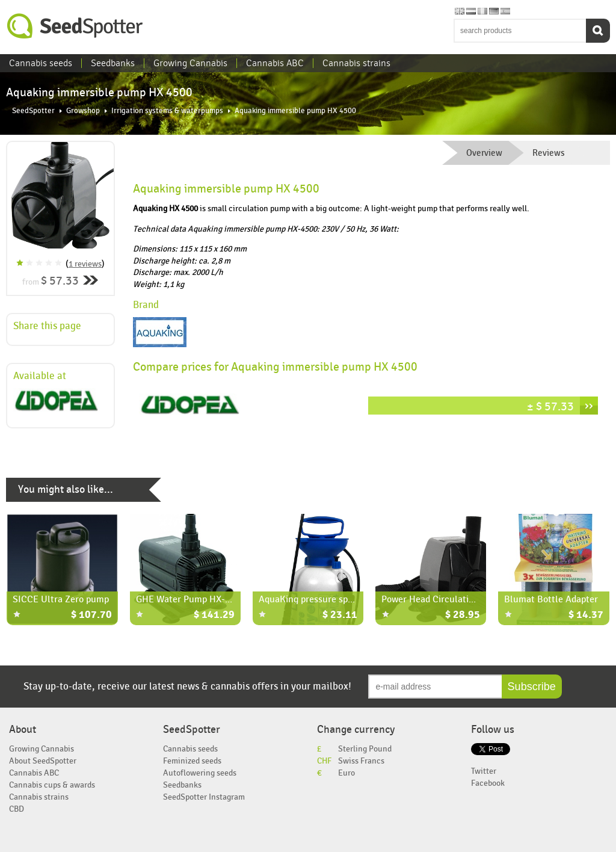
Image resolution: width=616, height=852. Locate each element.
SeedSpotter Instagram (204, 797)
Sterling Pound (365, 749)
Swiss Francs (361, 761)
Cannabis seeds (41, 63)
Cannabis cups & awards (52, 785)
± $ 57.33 (550, 406)
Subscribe (532, 687)
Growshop (83, 111)
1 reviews (85, 264)
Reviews (549, 153)
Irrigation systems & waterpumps (167, 111)
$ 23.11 (340, 615)
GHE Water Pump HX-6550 (190, 599)
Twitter (484, 771)
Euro (346, 773)
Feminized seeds (192, 761)
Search (598, 31)
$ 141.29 (214, 615)
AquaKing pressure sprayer (314, 599)
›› (589, 406)
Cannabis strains (356, 63)
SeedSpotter (75, 26)
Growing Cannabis (190, 63)
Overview (484, 153)
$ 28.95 (463, 615)
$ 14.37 (586, 615)
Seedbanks (113, 63)
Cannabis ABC (275, 63)
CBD (17, 809)
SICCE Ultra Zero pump (61, 599)
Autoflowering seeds (200, 773)
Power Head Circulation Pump (443, 599)
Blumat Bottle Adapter (551, 599)
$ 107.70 (91, 615)
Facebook (488, 783)
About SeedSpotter (43, 761)
